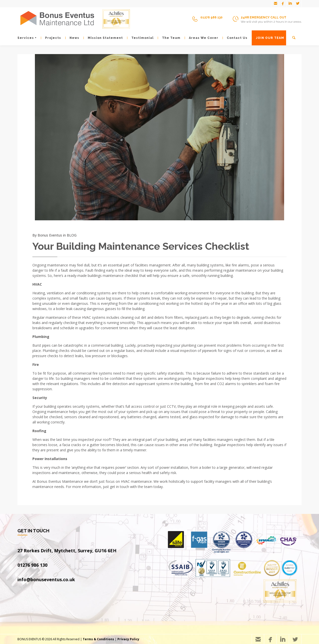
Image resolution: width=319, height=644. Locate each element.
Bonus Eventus (50, 235)
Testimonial (140, 38)
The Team (169, 38)
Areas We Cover (201, 38)
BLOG (72, 235)
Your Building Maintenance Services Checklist (141, 246)
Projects (51, 38)
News (72, 38)
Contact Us (235, 38)
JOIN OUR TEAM (268, 38)
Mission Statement (103, 38)
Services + (27, 38)
